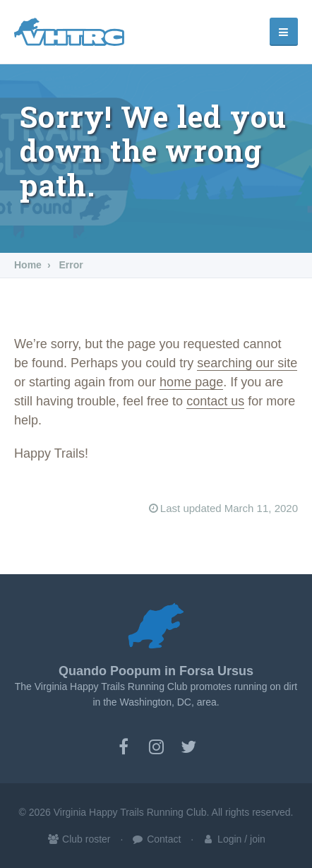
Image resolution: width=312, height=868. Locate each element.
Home (28, 265)
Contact (156, 839)
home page (191, 382)
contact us (215, 401)
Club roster (78, 839)
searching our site (247, 363)
